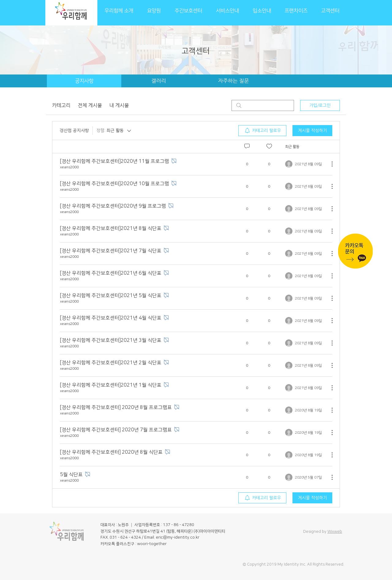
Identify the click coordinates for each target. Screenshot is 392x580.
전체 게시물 (90, 105)
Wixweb (335, 532)
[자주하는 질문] (233, 81)
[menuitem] (262, 131)
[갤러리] (159, 81)
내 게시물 (119, 105)
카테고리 (61, 105)
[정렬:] (114, 131)
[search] (263, 105)
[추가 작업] (329, 164)
